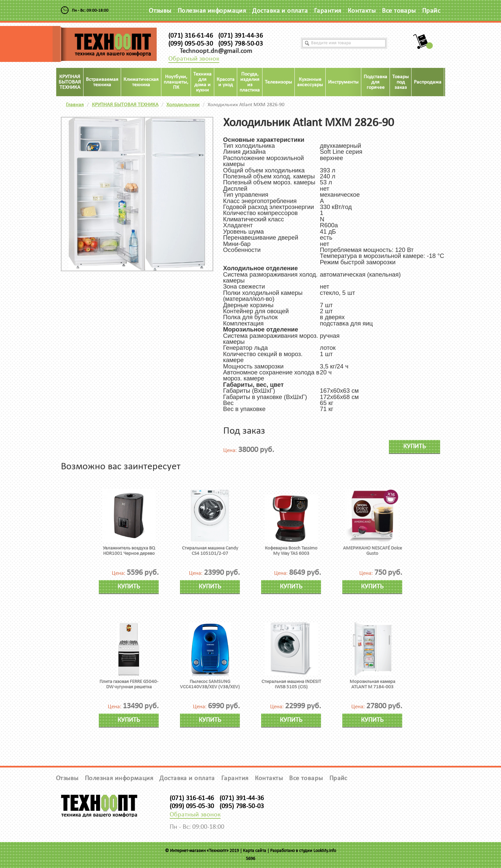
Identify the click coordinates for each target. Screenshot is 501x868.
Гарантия (328, 11)
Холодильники (183, 105)
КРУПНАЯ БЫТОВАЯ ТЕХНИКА (125, 105)
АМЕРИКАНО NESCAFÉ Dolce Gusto (372, 551)
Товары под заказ (401, 82)
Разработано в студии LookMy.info (303, 851)
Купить (415, 447)
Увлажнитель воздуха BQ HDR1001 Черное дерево (129, 551)
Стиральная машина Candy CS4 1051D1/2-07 (210, 551)
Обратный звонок (194, 59)
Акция (453, 82)
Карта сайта (254, 851)
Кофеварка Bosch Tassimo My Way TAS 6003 (291, 551)
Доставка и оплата (280, 11)
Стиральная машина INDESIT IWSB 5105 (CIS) (291, 684)
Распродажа (428, 82)
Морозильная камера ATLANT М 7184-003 (372, 684)
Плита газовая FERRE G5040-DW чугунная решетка (129, 684)
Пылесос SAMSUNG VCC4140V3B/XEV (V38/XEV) (210, 684)
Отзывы (160, 11)
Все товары (399, 11)
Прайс (431, 11)
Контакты (362, 11)
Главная (75, 105)
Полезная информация (212, 11)
